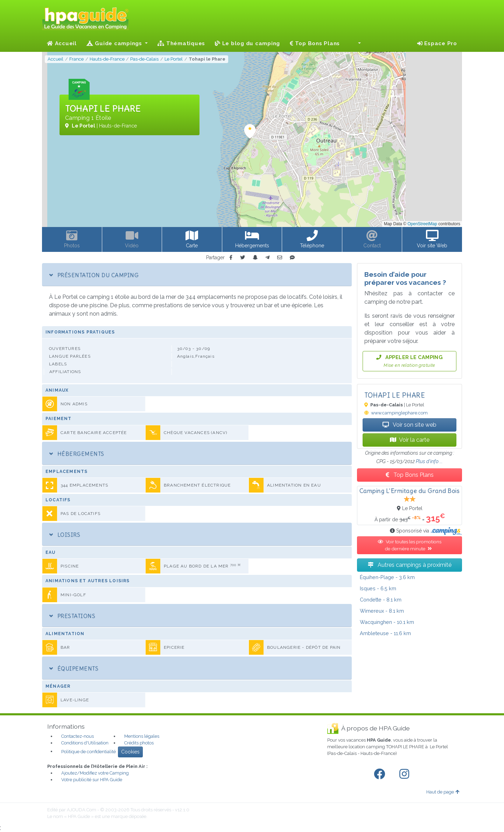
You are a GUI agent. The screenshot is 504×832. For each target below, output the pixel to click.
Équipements (74, 668)
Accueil (62, 43)
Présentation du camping (94, 275)
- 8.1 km (381, 600)
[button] (355, 43)
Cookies (130, 752)
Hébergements (77, 454)
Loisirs (65, 535)
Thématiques (181, 43)
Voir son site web (409, 425)
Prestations (72, 616)
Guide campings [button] (115, 43)
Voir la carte (410, 440)
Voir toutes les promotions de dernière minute (409, 545)
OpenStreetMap (422, 224)
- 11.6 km (385, 633)
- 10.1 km (387, 622)
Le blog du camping (247, 43)
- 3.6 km (387, 577)
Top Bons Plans (315, 43)
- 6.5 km (378, 588)
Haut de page (443, 792)
